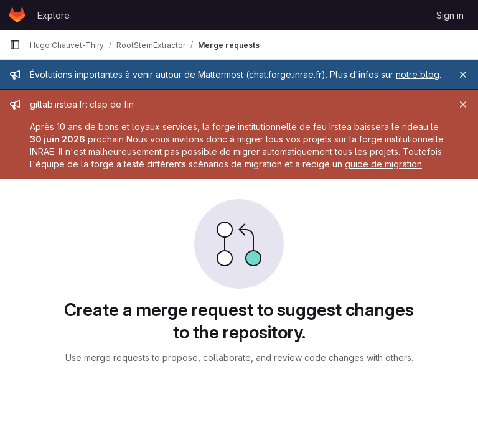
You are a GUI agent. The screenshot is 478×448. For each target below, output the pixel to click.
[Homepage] (17, 15)
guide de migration (383, 164)
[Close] (463, 75)
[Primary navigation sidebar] (15, 45)
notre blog (418, 74)
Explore (54, 15)
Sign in (450, 15)
